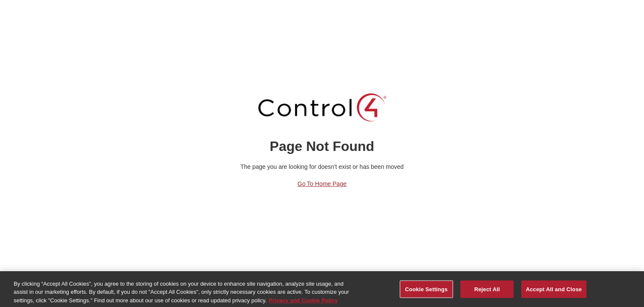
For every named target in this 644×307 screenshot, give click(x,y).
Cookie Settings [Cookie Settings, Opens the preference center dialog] (426, 291)
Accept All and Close (554, 291)
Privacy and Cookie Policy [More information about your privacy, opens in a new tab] (303, 302)
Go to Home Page (322, 184)
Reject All (487, 291)
